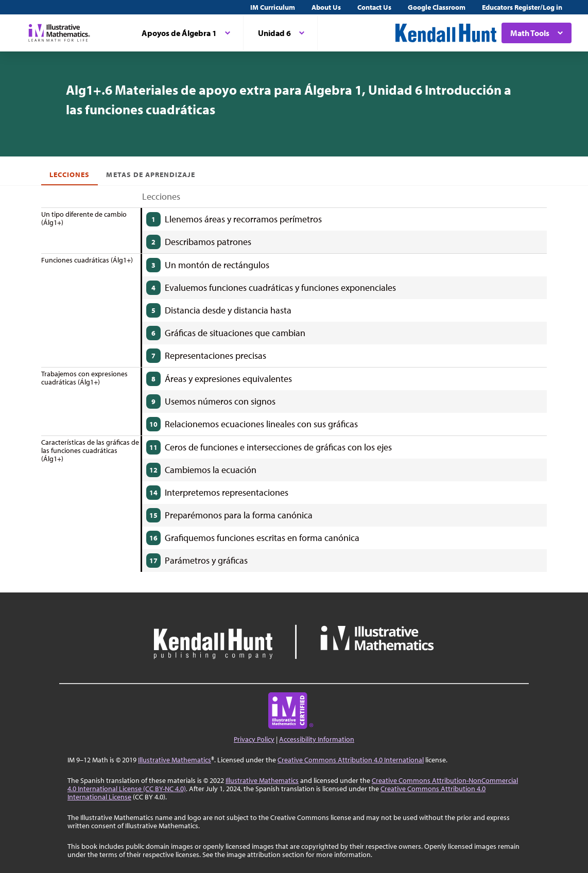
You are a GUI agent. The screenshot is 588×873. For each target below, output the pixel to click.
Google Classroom (437, 7)
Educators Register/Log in (522, 7)
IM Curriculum (273, 7)
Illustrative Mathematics (175, 760)
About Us (326, 7)
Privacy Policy (254, 739)
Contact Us (374, 7)
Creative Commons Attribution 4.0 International (351, 760)
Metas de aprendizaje (151, 174)
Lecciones (70, 174)
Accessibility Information (317, 739)
